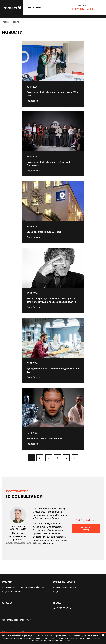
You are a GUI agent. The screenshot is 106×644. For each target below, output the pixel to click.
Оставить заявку (102, 8)
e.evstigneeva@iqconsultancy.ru (22, 543)
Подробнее (32, 101)
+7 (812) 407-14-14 (62, 592)
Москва (82, 6)
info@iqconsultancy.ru (18, 620)
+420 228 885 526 (62, 608)
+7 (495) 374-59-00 (82, 9)
